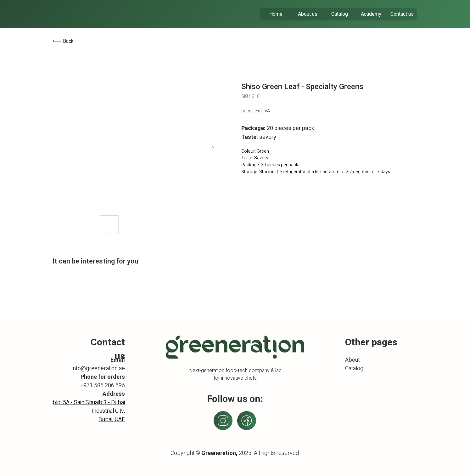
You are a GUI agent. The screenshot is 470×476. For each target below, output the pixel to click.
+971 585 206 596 (103, 385)
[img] (90, 14)
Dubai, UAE (112, 419)
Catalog (354, 368)
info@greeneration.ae (98, 368)
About (352, 360)
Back (68, 41)
